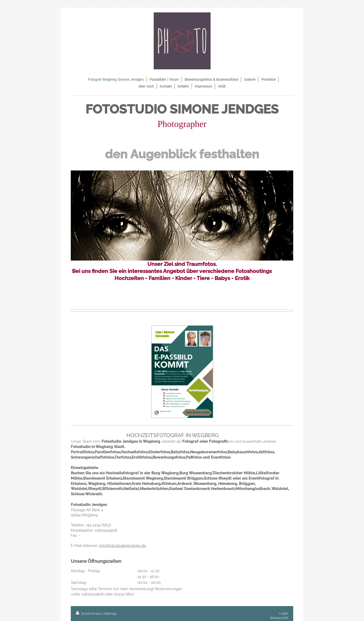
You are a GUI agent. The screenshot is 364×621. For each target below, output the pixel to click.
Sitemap (110, 614)
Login (284, 613)
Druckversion (89, 614)
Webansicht (279, 618)
